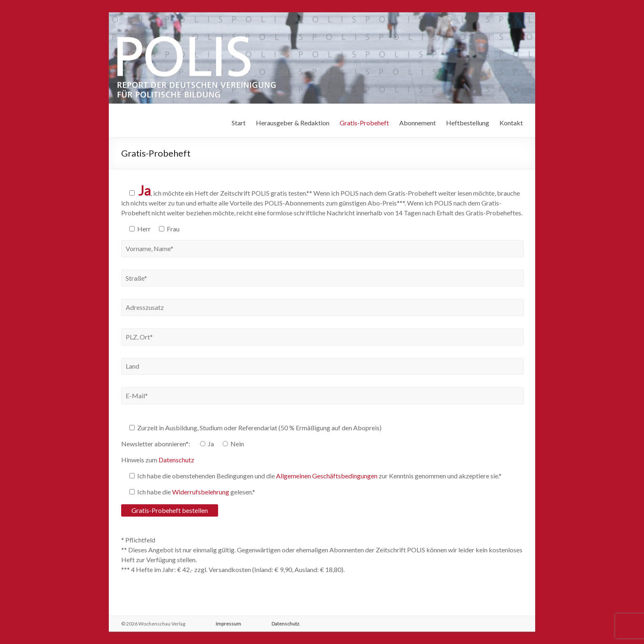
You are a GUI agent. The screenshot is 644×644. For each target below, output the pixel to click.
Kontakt (511, 123)
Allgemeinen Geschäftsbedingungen (327, 476)
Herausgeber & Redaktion (293, 123)
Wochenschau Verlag (162, 624)
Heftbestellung (468, 123)
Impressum (228, 624)
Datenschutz (176, 460)
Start (239, 123)
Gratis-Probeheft (364, 123)
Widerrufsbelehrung (201, 492)
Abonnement (417, 123)
